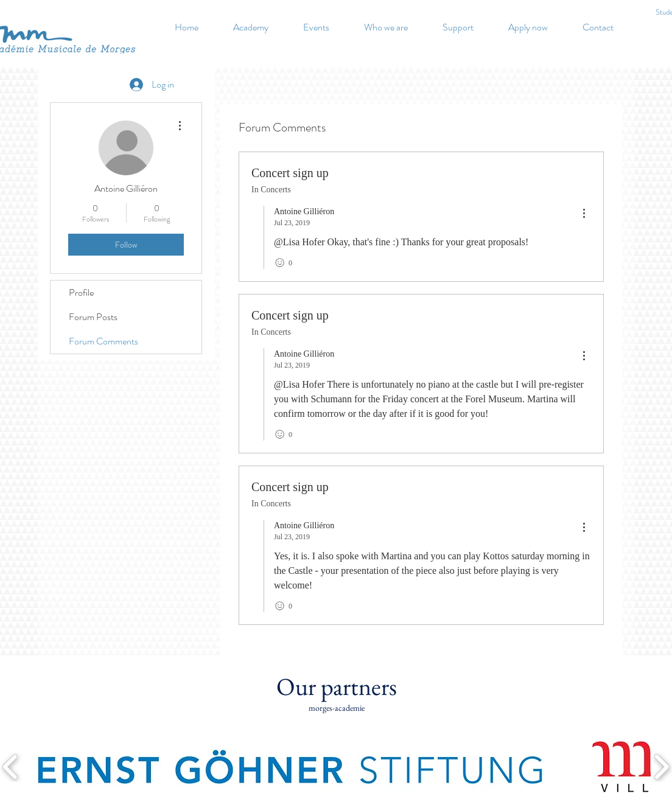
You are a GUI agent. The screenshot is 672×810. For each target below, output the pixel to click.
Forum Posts (93, 317)
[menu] (584, 214)
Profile (81, 292)
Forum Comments (103, 341)
